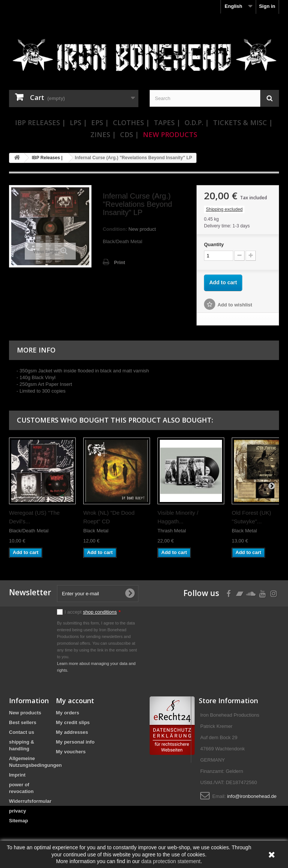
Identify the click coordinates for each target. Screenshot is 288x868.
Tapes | (167, 123)
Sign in (267, 6)
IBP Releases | (40, 123)
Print (120, 262)
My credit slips (73, 722)
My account (75, 701)
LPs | (78, 123)
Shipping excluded (224, 209)
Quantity (214, 244)
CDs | (129, 134)
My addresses (72, 732)
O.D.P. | (197, 123)
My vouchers (71, 752)
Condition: (115, 229)
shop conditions (100, 612)
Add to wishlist (235, 305)
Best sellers (23, 722)
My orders (67, 713)
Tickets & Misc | (243, 123)
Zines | (103, 134)
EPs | (100, 123)
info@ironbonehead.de (252, 796)
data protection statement (171, 861)
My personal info (75, 742)
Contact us (22, 732)
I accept (93, 612)
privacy (18, 811)
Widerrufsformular (30, 801)
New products (25, 713)
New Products (170, 134)
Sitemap (19, 821)
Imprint (17, 775)
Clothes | (131, 123)
